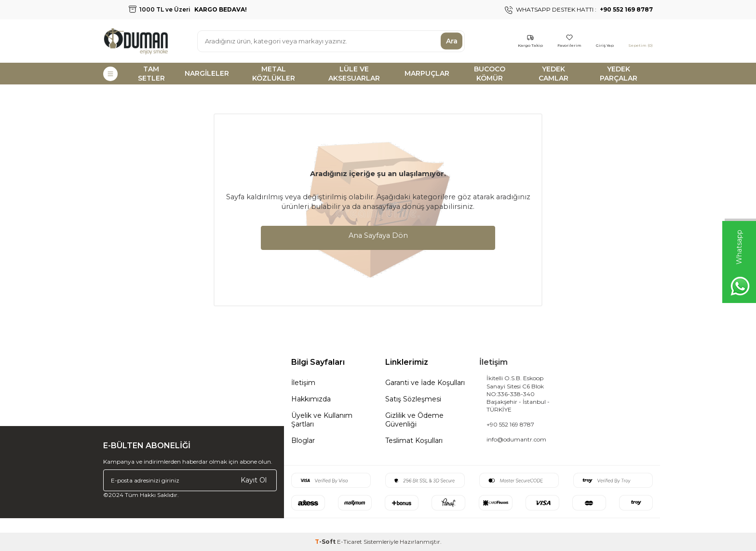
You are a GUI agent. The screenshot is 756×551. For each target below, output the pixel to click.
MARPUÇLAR (427, 73)
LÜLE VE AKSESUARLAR (354, 74)
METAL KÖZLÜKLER (274, 74)
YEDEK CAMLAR (553, 74)
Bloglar (303, 441)
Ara (452, 41)
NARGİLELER (207, 73)
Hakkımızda (311, 399)
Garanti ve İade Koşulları (425, 383)
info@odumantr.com (516, 439)
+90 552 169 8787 (510, 424)
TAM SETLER (151, 74)
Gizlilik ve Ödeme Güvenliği (414, 420)
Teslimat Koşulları (414, 441)
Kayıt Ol (254, 480)
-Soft (326, 542)
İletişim (303, 383)
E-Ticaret (350, 542)
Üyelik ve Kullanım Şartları (322, 420)
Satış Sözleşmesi (413, 399)
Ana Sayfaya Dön (378, 235)
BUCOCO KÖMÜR (490, 74)
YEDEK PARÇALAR (619, 74)
